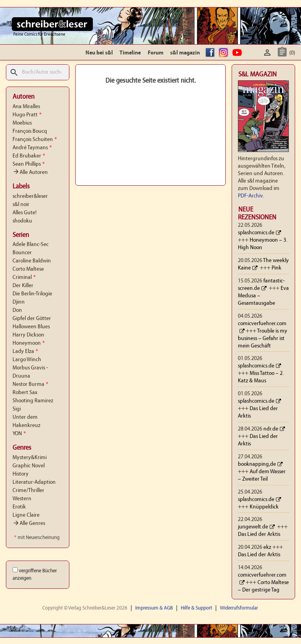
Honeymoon (29, 343)
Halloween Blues (31, 327)
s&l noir (21, 205)
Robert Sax (25, 393)
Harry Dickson (28, 335)
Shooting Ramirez (33, 401)
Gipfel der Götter (32, 319)
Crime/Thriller (28, 491)
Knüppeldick (264, 507)
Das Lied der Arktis (259, 535)
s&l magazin (185, 53)
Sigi (17, 409)
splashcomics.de (256, 233)
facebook (211, 53)
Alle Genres (29, 524)
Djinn (19, 302)
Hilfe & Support (196, 608)
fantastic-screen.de (261, 285)
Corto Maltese (28, 269)
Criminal (24, 278)
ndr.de (271, 429)
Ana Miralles (26, 107)
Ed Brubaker (29, 156)
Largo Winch (27, 360)
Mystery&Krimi (30, 458)
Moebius (22, 123)
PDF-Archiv (250, 196)
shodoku (22, 221)
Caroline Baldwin (32, 261)
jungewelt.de (253, 527)
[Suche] (38, 72)
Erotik (19, 507)
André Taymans (32, 148)
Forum (156, 53)
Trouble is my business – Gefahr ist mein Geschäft (263, 339)
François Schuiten (35, 140)
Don (17, 310)
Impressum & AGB (154, 608)
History (21, 474)
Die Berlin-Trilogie (32, 294)
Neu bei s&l (99, 53)
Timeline (130, 53)
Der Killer (23, 286)
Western (22, 499)
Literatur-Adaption (34, 482)
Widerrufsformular (239, 608)
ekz (267, 547)
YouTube (238, 53)
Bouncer (22, 253)
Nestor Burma (30, 384)
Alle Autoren (30, 173)
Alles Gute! (24, 213)
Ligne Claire (26, 515)
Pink (277, 268)
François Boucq (30, 131)
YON (19, 434)
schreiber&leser (30, 196)
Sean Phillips (29, 164)
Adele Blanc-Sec (31, 245)
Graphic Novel (29, 466)
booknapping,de (257, 464)
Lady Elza (25, 352)
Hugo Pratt (27, 115)
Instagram (225, 53)
